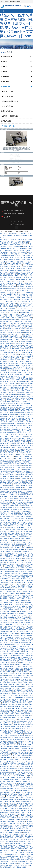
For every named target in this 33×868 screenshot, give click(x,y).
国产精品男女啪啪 (10, 836)
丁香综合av (25, 674)
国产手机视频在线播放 (13, 398)
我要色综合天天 (10, 831)
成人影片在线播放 (16, 774)
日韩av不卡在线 (12, 789)
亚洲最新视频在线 (24, 506)
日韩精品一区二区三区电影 (13, 290)
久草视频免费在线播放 (16, 686)
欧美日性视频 (11, 750)
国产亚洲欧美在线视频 (22, 382)
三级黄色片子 (4, 371)
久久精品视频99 (28, 550)
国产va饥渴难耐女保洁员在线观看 (22, 737)
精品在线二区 (10, 314)
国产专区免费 (13, 633)
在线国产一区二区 (20, 321)
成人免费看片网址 (12, 341)
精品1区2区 (22, 435)
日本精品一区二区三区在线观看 (19, 267)
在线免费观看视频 (9, 294)
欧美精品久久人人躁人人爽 (16, 617)
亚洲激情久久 (24, 425)
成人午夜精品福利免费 (26, 619)
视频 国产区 (25, 290)
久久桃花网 (21, 632)
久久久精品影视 (28, 628)
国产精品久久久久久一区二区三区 (9, 418)
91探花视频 (25, 666)
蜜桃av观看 (23, 312)
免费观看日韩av (25, 511)
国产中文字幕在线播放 (17, 778)
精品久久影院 (12, 520)
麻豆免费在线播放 (21, 279)
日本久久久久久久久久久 (9, 269)
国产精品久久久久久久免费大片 (21, 626)
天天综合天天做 (13, 409)
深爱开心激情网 (14, 779)
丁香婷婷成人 (23, 389)
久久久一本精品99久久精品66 (20, 367)
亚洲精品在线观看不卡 (20, 422)
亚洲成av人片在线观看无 (9, 497)
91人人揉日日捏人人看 (16, 840)
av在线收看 (27, 352)
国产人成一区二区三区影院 (8, 453)
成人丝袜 (3, 396)
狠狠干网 (27, 650)
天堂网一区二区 (18, 484)
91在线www (30, 519)
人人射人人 (4, 520)
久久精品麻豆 (7, 626)
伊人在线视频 (27, 358)
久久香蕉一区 (20, 520)
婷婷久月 (17, 278)
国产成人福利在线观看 (24, 783)
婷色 (6, 590)
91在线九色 (19, 823)
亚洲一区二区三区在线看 (19, 544)
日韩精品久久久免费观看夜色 (23, 462)
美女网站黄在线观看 (23, 537)
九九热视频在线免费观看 (17, 730)
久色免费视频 (15, 721)
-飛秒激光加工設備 (7, 91)
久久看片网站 (12, 239)
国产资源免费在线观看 (23, 393)
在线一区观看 (15, 513)
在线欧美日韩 (18, 843)
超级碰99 (25, 672)
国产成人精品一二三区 (23, 245)
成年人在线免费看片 (12, 451)
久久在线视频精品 (26, 533)
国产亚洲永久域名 (19, 407)
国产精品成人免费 (10, 553)
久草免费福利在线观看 (6, 604)
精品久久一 (7, 655)
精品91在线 (6, 778)
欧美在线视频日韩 (18, 385)
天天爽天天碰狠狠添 (18, 710)
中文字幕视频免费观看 (26, 336)
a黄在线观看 (6, 772)
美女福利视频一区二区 (18, 444)
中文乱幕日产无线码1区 (9, 608)
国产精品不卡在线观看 (12, 329)
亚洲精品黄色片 (18, 283)
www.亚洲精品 (17, 591)
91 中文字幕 (23, 477)
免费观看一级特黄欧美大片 (23, 259)
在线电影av (10, 747)
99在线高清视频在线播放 (25, 320)
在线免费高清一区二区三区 (15, 469)
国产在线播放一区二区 (19, 723)
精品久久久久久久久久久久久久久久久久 (13, 714)
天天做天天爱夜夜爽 (14, 436)
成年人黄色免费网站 (21, 365)
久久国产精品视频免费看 (17, 621)
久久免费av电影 (24, 787)
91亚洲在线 (18, 318)
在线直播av (10, 283)
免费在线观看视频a (16, 429)
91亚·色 (26, 617)
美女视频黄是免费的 (20, 314)
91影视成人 (26, 832)
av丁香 (5, 699)
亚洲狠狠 (21, 741)
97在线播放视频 (5, 362)
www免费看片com (24, 809)
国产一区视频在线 (7, 281)
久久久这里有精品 (14, 356)
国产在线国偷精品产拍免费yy (8, 792)
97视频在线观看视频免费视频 (14, 800)
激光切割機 (16, 76)
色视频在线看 (28, 332)
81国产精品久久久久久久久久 (21, 446)
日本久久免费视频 (23, 573)
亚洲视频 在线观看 (17, 754)
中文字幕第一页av (26, 790)
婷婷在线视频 (19, 241)
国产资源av (7, 654)
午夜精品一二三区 (21, 867)
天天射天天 (21, 451)
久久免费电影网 (7, 734)
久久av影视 (17, 666)
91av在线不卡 (27, 851)
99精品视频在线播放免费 (12, 834)
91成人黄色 (19, 453)
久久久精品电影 (25, 668)
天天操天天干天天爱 (14, 765)
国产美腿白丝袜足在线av (10, 661)
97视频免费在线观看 (10, 841)
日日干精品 (8, 493)
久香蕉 (28, 794)
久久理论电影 (6, 794)
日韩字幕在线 (12, 360)
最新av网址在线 (18, 347)
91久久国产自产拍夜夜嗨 (9, 610)
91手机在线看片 (8, 602)
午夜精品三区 (18, 316)
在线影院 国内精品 (18, 515)
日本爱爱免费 (12, 245)
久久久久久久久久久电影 (24, 772)
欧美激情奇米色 (23, 383)
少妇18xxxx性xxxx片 (6, 515)
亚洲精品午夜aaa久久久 (9, 531)
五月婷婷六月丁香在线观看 (25, 719)
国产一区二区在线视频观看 (23, 427)
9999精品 (6, 301)
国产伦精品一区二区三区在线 (9, 862)
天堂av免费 (21, 807)
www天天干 (21, 816)
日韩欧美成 (29, 455)
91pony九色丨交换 (18, 644)
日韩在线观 (15, 619)
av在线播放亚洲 (5, 615)
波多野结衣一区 (8, 723)
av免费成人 (9, 675)
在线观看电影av (18, 247)
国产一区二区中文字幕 (19, 692)
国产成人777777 (9, 852)
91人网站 (3, 781)
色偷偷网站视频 (27, 429)
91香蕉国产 (14, 807)
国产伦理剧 (7, 274)
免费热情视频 (15, 641)
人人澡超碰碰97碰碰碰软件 (11, 438)
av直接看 (24, 338)
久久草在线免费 (9, 624)
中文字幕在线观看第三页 (7, 462)
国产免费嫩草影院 (6, 551)
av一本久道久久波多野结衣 (16, 858)
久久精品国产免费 (5, 334)
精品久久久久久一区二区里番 (18, 648)
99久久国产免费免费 (26, 856)
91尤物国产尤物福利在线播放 (23, 747)
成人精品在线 (16, 519)
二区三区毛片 (27, 670)
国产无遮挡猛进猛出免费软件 (17, 570)
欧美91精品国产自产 (19, 500)
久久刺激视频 (10, 528)
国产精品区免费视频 (13, 759)
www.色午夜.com (5, 405)
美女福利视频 (27, 761)
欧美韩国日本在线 (21, 378)
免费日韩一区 (6, 703)
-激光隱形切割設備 (7, 96)
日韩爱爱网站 (11, 821)
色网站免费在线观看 (20, 758)
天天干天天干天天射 (18, 502)
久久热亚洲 (21, 661)
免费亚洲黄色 (26, 387)
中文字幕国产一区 (21, 517)
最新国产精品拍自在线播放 (13, 369)
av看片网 (7, 420)
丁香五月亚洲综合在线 (24, 767)
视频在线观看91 (20, 836)
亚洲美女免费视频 (15, 442)
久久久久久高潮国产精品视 (15, 652)
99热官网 (15, 801)
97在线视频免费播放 (10, 394)
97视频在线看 (9, 460)
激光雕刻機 (16, 81)
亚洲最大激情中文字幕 (22, 814)
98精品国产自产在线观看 (24, 270)
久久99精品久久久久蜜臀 (10, 581)
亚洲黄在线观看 (9, 666)
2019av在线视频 (8, 820)
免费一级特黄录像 (13, 371)
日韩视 (25, 840)
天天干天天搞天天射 (20, 526)
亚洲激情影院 (24, 442)
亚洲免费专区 (6, 509)
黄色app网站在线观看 (13, 425)
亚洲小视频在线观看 (14, 272)
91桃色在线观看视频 (22, 630)
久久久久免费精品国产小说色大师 (20, 703)
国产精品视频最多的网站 (18, 655)
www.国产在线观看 (27, 369)
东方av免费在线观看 (6, 717)
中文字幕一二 (27, 309)
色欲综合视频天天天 (20, 847)
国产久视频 (20, 712)
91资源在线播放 (10, 259)
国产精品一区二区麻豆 (9, 814)
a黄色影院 (20, 761)
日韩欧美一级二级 (22, 239)
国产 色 (20, 679)
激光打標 (16, 67)
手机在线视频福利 (10, 380)
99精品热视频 (23, 535)
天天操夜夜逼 (23, 779)
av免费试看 (3, 433)
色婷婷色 (7, 529)
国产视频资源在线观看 (22, 467)
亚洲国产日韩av (7, 391)
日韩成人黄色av (15, 615)
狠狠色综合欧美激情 (22, 708)
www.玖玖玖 (25, 604)
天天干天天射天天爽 (25, 759)
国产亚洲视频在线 (12, 798)
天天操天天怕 (29, 310)
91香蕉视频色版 (7, 754)
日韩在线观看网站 (15, 349)
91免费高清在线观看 (24, 801)
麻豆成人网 (16, 820)
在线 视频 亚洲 (15, 509)
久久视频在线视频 (22, 789)
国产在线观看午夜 (18, 602)
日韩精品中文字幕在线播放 (16, 261)
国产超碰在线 (21, 613)
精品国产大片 (5, 312)
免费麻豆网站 (10, 843)
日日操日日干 (16, 856)
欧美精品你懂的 (13, 414)
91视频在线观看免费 (12, 741)
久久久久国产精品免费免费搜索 (17, 495)
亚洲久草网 (11, 458)
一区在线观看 (7, 801)
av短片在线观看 (28, 502)
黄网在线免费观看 (24, 564)
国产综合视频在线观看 (11, 478)
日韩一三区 (23, 539)
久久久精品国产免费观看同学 (9, 849)
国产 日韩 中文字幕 (11, 796)
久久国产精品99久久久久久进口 (22, 431)
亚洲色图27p (7, 683)
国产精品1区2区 (18, 343)
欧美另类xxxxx (22, 743)
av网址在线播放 (5, 582)
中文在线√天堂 (15, 654)
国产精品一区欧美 (16, 756)
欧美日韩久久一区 (18, 550)
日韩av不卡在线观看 (21, 568)
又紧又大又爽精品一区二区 (19, 701)
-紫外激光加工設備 (7, 106)
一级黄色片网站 (28, 281)
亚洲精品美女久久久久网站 (18, 794)
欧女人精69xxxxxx (12, 657)
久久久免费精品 (19, 345)
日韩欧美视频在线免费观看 (26, 581)
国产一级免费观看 (10, 241)
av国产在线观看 (21, 289)
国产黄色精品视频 (10, 487)
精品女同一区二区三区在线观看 (21, 717)
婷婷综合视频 (24, 349)
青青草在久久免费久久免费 (8, 630)
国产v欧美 (24, 276)
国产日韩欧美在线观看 (25, 513)
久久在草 (25, 579)
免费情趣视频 (12, 590)
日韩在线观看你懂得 (26, 305)
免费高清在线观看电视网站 (8, 424)
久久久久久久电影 (21, 688)
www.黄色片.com (27, 716)
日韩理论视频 (19, 487)
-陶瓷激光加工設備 (7, 111)
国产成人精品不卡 (27, 728)
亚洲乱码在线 (15, 363)
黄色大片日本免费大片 (11, 383)
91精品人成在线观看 (25, 356)
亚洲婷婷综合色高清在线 (15, 358)
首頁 (3, 52)
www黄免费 (7, 363)
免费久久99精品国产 (23, 548)
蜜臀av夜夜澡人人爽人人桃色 (15, 650)
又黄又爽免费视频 (23, 657)
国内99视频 (14, 274)
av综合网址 (24, 398)
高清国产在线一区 (15, 301)
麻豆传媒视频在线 (13, 477)
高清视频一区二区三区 (17, 623)
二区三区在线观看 (16, 588)
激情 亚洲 (15, 320)
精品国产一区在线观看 (22, 831)
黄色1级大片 (17, 663)
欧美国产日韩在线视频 (16, 449)
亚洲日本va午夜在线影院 (14, 716)
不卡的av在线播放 (14, 312)
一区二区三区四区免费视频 (11, 696)
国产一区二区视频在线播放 (22, 323)
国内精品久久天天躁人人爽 (24, 360)
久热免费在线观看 (12, 860)
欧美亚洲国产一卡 (12, 767)
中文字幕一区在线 (21, 608)
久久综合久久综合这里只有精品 (22, 685)
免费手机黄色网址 (25, 646)
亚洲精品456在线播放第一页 (9, 248)
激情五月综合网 (27, 843)
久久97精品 (10, 542)
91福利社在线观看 (11, 805)
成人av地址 (30, 847)
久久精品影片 (22, 341)
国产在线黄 (10, 278)
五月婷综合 (5, 537)
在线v (16, 340)
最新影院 (24, 529)
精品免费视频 (12, 332)
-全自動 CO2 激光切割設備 (9, 101)
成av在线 (11, 847)
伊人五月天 (23, 405)
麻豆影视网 (20, 531)
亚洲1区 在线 (22, 455)
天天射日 (3, 283)
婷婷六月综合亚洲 (22, 480)
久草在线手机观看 (18, 281)
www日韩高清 (27, 469)
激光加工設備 (16, 86)
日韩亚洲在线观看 (22, 736)
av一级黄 (30, 779)
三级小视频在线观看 (14, 411)
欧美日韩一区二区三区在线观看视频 (21, 256)
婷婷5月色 (23, 854)
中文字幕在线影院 (22, 252)
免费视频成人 (12, 599)
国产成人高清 (23, 601)
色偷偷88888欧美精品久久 (16, 628)
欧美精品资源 (16, 748)
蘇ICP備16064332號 (18, 224)
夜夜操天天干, (6, 641)
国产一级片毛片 (10, 416)
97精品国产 (25, 402)
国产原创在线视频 (24, 829)
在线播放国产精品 (13, 564)
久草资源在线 (4, 239)
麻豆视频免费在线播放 (25, 769)
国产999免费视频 (20, 821)
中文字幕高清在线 (11, 761)
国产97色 (29, 405)
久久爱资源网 (17, 604)
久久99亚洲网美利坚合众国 (22, 555)
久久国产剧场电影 (23, 340)
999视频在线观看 (11, 325)
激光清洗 (16, 72)
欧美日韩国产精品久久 (11, 783)
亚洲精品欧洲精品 (9, 345)
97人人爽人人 (9, 832)
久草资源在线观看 (28, 750)
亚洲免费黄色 (28, 374)
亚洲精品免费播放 (25, 727)
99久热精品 (8, 710)
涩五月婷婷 (9, 584)
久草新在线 (23, 436)
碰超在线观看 (9, 343)
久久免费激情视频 (10, 482)
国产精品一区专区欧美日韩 (12, 511)
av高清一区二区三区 (8, 776)
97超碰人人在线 (5, 730)
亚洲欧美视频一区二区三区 (25, 285)
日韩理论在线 (18, 745)
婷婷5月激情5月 (5, 407)
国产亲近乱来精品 (11, 289)
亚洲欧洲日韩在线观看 (16, 546)
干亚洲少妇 (21, 659)
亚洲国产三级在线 (14, 865)
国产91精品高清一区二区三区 (9, 752)
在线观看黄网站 (22, 845)
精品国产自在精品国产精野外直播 (21, 683)
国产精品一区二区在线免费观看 (9, 491)
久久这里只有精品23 (10, 475)
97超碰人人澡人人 (17, 725)
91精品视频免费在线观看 (16, 489)
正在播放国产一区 (11, 825)
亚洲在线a (12, 664)
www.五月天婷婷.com (10, 566)
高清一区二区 (5, 456)
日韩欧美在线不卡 (11, 708)
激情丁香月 (20, 825)
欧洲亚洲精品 (4, 265)
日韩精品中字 (22, 491)
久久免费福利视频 (24, 597)
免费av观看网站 (18, 508)
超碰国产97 (24, 464)
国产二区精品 (15, 389)
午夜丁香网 (14, 455)
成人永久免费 (24, 296)
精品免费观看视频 (7, 446)
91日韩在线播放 (9, 413)
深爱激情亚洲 (19, 447)
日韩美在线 (23, 354)
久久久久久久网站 (24, 371)
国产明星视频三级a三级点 (12, 787)
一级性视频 (11, 699)
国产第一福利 (9, 347)
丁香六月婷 (9, 591)
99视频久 (29, 394)
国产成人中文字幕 (5, 588)
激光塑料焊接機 (16, 57)
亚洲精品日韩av (9, 637)
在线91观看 (13, 772)
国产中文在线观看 (10, 309)
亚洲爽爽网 (20, 332)
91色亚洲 (13, 582)
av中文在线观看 (8, 550)
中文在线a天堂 (13, 373)
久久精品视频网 (19, 697)
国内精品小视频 (21, 269)
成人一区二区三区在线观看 (11, 643)
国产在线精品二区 (26, 765)
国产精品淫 (9, 400)
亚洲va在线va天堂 (23, 478)
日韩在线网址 (28, 602)
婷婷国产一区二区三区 (23, 307)
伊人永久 (12, 456)
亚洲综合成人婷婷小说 (7, 758)
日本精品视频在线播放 (15, 387)
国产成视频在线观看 (27, 756)
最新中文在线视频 (18, 739)
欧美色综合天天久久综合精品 (13, 557)
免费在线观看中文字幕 (11, 816)
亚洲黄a (2, 591)
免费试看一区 (23, 571)
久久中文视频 (23, 641)
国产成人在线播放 (28, 247)
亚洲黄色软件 (27, 283)
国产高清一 (8, 440)
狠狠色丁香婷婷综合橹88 (17, 374)
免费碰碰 (27, 261)
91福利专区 (3, 243)
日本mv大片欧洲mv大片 (25, 254)
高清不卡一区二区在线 (15, 827)
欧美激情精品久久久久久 (21, 776)
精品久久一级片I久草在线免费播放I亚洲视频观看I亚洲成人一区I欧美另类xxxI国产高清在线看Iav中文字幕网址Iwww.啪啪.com (16, 236)
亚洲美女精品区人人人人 (7, 321)
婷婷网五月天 (12, 639)
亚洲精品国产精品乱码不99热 (23, 404)
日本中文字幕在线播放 (9, 378)
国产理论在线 (7, 305)
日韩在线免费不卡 (27, 263)
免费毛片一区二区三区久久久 (8, 285)
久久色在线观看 (16, 440)
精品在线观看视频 (24, 329)
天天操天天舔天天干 (24, 414)
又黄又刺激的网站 (10, 688)
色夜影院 (8, 701)
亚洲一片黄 (7, 402)
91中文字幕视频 (19, 396)
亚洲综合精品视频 (11, 613)
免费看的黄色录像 (17, 803)
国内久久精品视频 (9, 404)
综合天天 (18, 812)
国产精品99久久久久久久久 (10, 586)
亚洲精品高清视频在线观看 (11, 571)
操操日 (23, 440)
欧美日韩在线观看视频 (12, 336)
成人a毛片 (28, 451)
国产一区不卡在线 (27, 318)
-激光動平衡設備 (6, 121)
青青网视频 (12, 298)
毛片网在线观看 (7, 856)
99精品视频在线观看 (23, 805)
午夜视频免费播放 (10, 568)
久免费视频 (30, 422)
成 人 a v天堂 (6, 267)
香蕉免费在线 (13, 537)
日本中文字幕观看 (7, 692)
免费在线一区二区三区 (10, 681)
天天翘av (24, 774)
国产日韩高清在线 (23, 798)
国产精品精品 (10, 396)
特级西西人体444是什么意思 (22, 637)
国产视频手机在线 (12, 743)
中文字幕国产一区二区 (19, 400)
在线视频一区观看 (28, 316)
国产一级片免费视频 (14, 533)
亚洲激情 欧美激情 (14, 498)
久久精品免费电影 (7, 484)
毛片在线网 (19, 750)
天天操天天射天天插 (6, 320)
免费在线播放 (7, 367)
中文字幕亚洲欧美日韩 (9, 467)
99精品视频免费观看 (9, 447)
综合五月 (23, 519)
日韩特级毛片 (16, 464)
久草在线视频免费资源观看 (11, 601)
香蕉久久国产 (19, 456)
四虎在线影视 (27, 546)
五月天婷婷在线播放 (10, 331)
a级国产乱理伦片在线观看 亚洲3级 (12, 818)
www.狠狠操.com (24, 865)
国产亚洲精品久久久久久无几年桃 (21, 391)
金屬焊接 (16, 62)
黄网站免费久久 (7, 579)
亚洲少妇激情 (10, 323)
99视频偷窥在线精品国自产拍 (15, 690)
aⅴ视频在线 (28, 632)
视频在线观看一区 (22, 287)
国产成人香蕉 (16, 305)
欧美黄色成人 (24, 486)
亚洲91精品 (12, 812)
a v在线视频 (27, 447)
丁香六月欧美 (19, 852)
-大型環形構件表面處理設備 (10, 116)
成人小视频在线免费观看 (13, 854)
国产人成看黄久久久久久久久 (24, 416)
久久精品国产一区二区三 (24, 841)
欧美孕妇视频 (13, 679)
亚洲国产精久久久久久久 (15, 265)
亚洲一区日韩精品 (13, 606)
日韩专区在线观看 (23, 243)
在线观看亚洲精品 (16, 402)
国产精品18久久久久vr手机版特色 (23, 460)
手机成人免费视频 (18, 635)
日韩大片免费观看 (13, 506)
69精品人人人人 (17, 250)
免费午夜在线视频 (18, 584)
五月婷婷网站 (9, 644)
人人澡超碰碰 (24, 748)
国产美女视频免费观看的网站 (14, 670)
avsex (25, 265)
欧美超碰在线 (15, 612)
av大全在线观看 (21, 763)
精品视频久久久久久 (25, 418)
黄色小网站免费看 (20, 413)
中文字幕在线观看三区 (23, 325)
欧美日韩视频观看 (6, 504)
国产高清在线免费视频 (11, 719)
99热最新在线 (12, 736)
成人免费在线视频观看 (24, 633)
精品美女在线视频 (13, 535)
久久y (15, 480)
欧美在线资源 (10, 672)
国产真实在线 (29, 613)
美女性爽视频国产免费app (15, 433)
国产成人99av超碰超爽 (21, 294)
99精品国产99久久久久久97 (12, 790)
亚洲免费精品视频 (23, 849)
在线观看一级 (23, 612)
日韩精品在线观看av (13, 706)
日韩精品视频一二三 (17, 334)
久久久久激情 (17, 351)
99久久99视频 (11, 823)
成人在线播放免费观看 (23, 331)
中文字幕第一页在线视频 (9, 524)
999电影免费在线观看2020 (12, 727)
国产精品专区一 (15, 575)
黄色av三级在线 (21, 394)
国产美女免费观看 (17, 504)
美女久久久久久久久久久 (8, 318)
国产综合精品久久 (14, 646)
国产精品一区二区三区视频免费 (21, 493)
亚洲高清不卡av (14, 405)
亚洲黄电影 (5, 489)
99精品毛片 (23, 838)
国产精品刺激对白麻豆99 (23, 424)
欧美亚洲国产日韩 (26, 301)
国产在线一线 (23, 363)
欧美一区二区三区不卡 (24, 373)
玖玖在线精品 (21, 681)
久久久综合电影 (18, 559)
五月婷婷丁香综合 (11, 763)
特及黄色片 (14, 573)
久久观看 (22, 706)
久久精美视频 (18, 672)
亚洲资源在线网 (8, 500)
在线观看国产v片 (13, 809)
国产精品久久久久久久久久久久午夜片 (11, 338)
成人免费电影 (13, 292)
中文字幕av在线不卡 (8, 316)
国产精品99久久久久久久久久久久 (14, 258)
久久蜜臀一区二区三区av (15, 851)
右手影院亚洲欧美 (16, 728)
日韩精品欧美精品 (24, 696)
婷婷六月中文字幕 (12, 243)
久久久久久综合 (26, 250)
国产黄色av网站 (28, 453)
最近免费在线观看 (23, 796)
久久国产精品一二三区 (20, 675)
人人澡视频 (7, 573)
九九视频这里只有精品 (17, 677)
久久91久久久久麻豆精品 (10, 659)
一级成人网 (20, 352)
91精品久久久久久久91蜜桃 (13, 781)
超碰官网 (13, 310)
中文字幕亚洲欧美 (22, 599)
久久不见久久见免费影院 (12, 435)
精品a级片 (15, 522)
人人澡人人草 (11, 279)
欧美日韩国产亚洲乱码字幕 (25, 860)
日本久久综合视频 (16, 705)
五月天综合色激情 (11, 562)
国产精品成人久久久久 (21, 542)
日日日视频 (19, 309)
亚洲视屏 (10, 480)
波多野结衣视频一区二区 (24, 497)
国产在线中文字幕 (17, 551)
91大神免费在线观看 (9, 365)
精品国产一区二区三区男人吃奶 (19, 420)
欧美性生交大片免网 (8, 540)
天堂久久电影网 (26, 557)
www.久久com (27, 803)
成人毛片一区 (21, 310)
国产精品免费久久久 (18, 471)
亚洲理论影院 (9, 663)
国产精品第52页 (14, 838)
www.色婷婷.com (21, 582)
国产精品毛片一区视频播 (13, 486)
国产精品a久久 (20, 553)
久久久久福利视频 (20, 482)
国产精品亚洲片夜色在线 (25, 586)
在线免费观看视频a (23, 274)
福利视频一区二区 (23, 862)
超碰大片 (9, 803)
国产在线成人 (25, 663)
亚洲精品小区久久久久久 (14, 595)
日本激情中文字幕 (5, 256)
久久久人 (24, 351)
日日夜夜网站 (4, 858)
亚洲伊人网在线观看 (20, 540)
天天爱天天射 (19, 458)
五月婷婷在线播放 (21, 298)
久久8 (11, 407)
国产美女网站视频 (5, 455)
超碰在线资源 (13, 863)
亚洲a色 (29, 723)
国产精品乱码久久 (21, 473)
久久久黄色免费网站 (20, 528)
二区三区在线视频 (9, 555)
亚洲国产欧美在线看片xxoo (11, 597)
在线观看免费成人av (14, 276)
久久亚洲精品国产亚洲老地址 (14, 593)
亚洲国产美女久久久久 (9, 517)
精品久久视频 (28, 489)
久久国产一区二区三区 (21, 624)
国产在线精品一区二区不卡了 (24, 590)
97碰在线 (27, 471)
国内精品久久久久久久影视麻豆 (9, 376)
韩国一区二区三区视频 (6, 431)
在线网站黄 (27, 385)
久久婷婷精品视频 (6, 721)
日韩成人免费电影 (22, 524)
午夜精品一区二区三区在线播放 (17, 327)
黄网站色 (18, 664)
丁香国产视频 (20, 560)
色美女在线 (13, 270)
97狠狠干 (14, 352)
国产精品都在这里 (22, 475)
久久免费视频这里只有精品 (15, 466)
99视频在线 (8, 502)
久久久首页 (13, 548)
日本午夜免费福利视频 (22, 380)
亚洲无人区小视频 (5, 774)
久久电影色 (3, 307)
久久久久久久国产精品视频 (14, 263)
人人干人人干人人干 (15, 362)
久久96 (28, 540)
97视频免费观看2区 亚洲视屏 (8, 287)
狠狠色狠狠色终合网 (6, 725)
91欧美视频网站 (8, 385)
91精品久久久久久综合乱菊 (10, 254)
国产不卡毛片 (11, 427)
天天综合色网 (22, 409)
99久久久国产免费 (22, 562)
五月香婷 (17, 296)
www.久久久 (13, 632)
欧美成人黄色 (28, 241)
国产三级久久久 (4, 621)
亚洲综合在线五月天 (8, 745)
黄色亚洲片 (20, 566)
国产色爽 (5, 436)
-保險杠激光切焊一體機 (8, 126)
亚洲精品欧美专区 (10, 473)
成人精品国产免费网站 (20, 785)
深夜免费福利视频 (17, 579)
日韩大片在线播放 (16, 674)
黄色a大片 (5, 646)
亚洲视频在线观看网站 (15, 732)
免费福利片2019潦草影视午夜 (8, 845)
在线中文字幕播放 (15, 529)
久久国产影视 (19, 699)
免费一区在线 (22, 292)
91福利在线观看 (24, 278)
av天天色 (22, 509)
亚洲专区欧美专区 (13, 539)
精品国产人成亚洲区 (18, 810)
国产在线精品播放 (22, 248)
